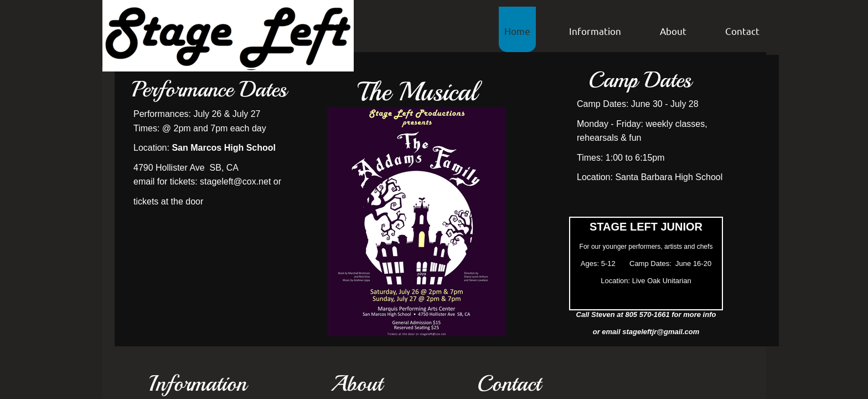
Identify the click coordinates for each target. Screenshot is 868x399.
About (673, 31)
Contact (742, 31)
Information (595, 31)
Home (517, 31)
